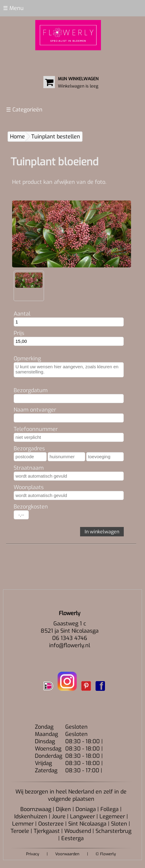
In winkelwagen (102, 532)
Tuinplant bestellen (56, 137)
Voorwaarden (67, 854)
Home (17, 137)
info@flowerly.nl (70, 645)
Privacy (33, 854)
